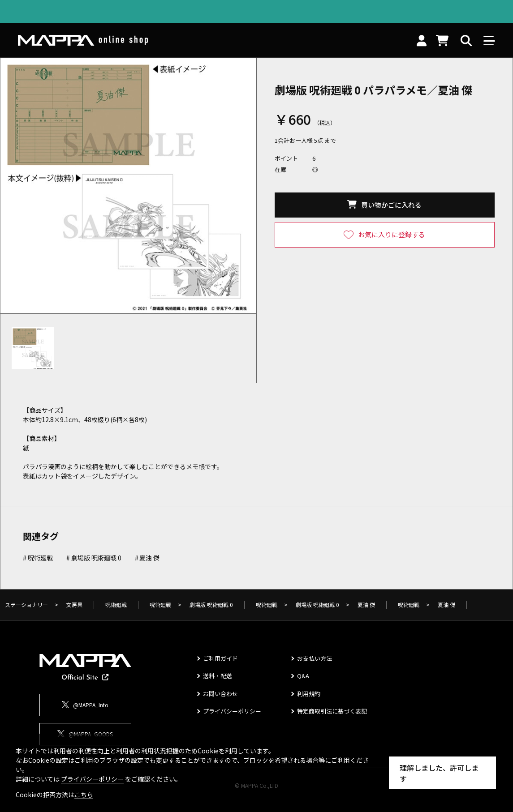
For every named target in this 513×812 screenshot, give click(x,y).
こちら (84, 795)
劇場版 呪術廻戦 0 (96, 558)
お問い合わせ (220, 694)
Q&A (303, 676)
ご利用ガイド (220, 658)
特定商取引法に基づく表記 (332, 711)
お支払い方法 (315, 658)
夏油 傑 (149, 558)
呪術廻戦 (40, 558)
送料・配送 (218, 676)
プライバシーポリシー (232, 711)
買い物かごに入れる (391, 205)
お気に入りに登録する (392, 234)
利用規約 (309, 694)
